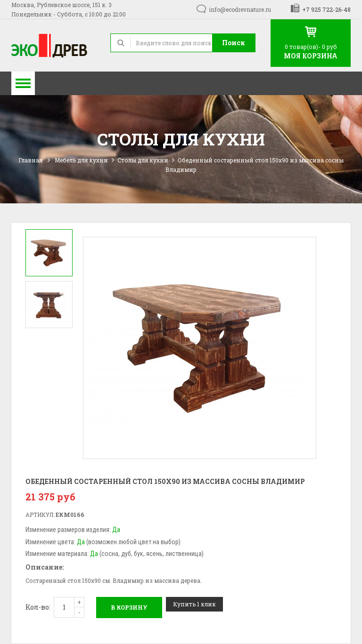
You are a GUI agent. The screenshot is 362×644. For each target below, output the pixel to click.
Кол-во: (38, 607)
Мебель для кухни (81, 160)
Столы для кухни (143, 160)
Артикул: (40, 515)
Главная (30, 160)
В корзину (129, 607)
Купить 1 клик (194, 604)
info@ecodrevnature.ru (240, 9)
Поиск (234, 43)
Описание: (45, 567)
